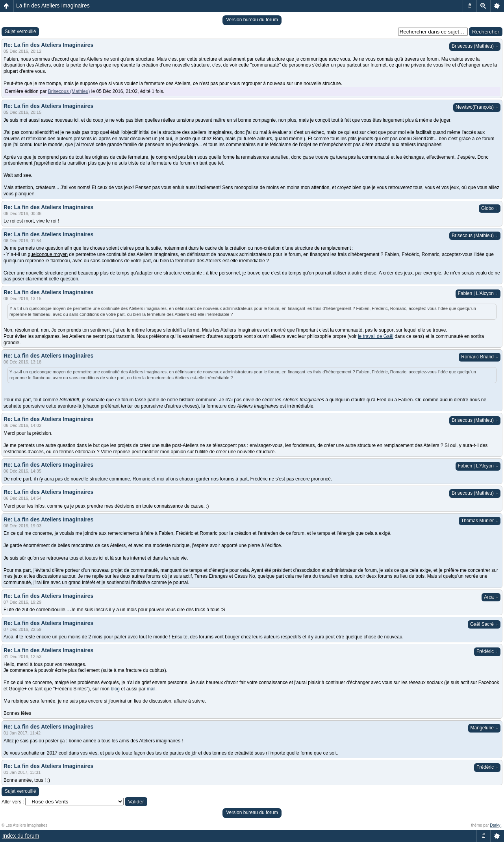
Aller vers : (13, 802)
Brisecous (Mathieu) (475, 46)
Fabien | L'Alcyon (478, 293)
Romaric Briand (480, 357)
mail (151, 689)
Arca (491, 597)
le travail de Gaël (376, 336)
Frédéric (487, 651)
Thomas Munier (480, 521)
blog (115, 689)
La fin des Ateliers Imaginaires (53, 6)
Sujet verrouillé (20, 32)
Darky (496, 825)
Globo (490, 208)
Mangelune (484, 728)
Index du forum (21, 836)
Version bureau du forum (252, 20)
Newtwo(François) (477, 107)
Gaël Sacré (484, 624)
